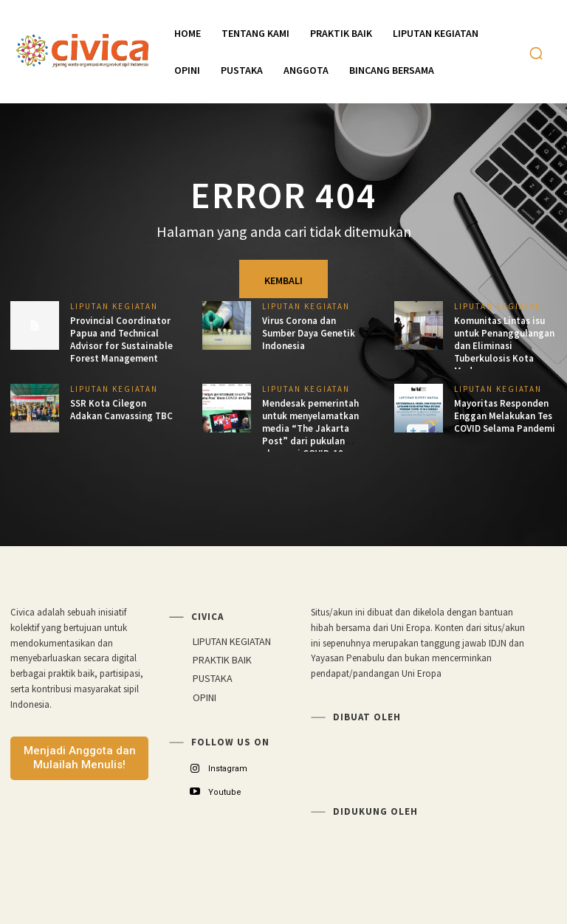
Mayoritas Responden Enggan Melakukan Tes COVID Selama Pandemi (505, 416)
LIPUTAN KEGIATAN (114, 307)
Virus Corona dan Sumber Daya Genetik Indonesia (309, 333)
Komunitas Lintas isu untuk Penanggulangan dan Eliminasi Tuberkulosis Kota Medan (504, 346)
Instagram (228, 769)
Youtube (225, 792)
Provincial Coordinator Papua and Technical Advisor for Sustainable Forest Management (121, 339)
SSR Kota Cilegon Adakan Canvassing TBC (121, 410)
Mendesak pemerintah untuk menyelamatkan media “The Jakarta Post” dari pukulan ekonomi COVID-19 (310, 428)
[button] (536, 53)
